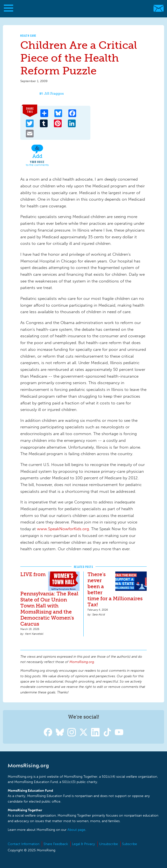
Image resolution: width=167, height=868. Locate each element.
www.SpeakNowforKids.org (63, 529)
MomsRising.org (81, 8)
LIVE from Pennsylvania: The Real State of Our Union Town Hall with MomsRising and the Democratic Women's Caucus (49, 599)
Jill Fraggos (54, 94)
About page (76, 830)
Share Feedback (56, 844)
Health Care (28, 36)
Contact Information (24, 844)
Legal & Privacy (83, 844)
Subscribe (130, 844)
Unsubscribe (109, 844)
